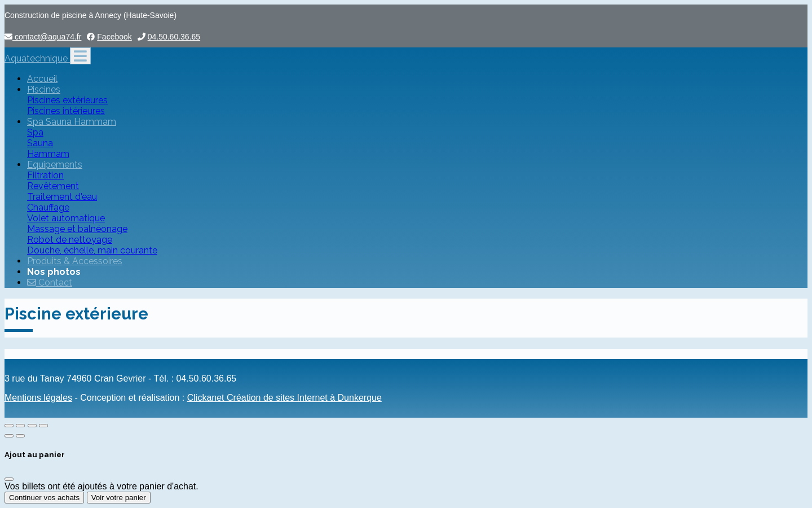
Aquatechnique (37, 58)
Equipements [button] (55, 165)
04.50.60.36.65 (174, 37)
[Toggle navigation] (80, 56)
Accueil (42, 79)
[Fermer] (9, 479)
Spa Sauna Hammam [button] (72, 122)
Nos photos (54, 272)
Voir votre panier (119, 498)
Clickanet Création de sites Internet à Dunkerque (284, 398)
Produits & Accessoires (75, 261)
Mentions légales (38, 398)
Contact (50, 283)
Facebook (114, 37)
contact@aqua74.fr (43, 37)
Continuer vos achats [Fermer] (44, 498)
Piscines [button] (44, 89)
